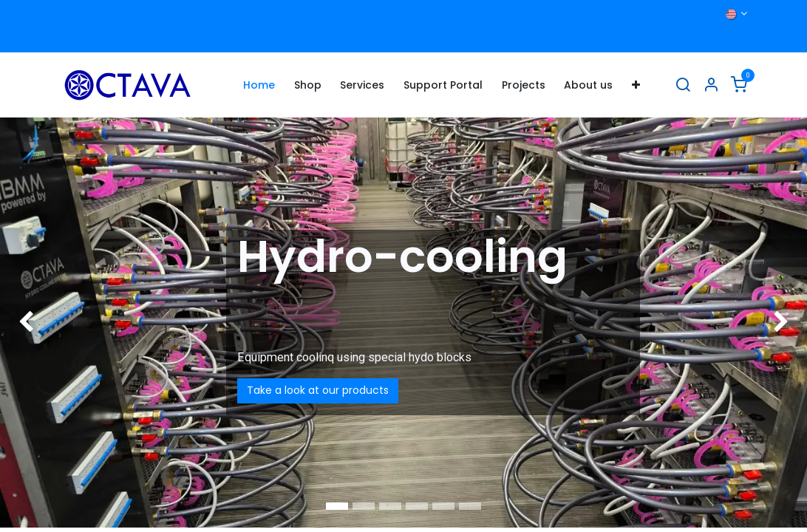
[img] (32, 323)
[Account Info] (711, 85)
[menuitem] (259, 85)
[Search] (683, 85)
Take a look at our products (318, 390)
